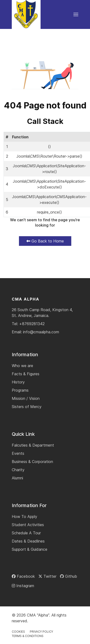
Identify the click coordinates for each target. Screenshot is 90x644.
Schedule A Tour (26, 533)
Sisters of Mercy (27, 407)
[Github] (69, 576)
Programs (20, 390)
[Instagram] (23, 586)
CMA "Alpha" (38, 615)
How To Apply (24, 517)
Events (18, 453)
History (18, 382)
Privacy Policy (41, 632)
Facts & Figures (26, 374)
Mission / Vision (26, 398)
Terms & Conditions (28, 636)
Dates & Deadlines (28, 541)
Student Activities (28, 525)
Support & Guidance (30, 549)
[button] (76, 14)
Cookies (18, 632)
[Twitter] (47, 576)
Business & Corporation (32, 462)
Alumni (17, 478)
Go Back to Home (45, 241)
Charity (18, 470)
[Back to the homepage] (26, 14)
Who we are (22, 366)
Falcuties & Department (33, 445)
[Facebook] (23, 576)
